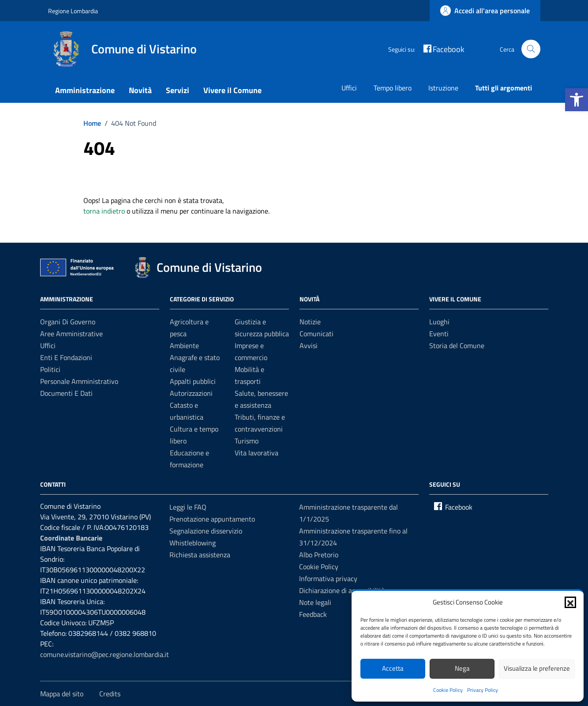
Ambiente (184, 345)
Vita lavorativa (257, 453)
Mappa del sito (62, 694)
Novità (140, 90)
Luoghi (439, 322)
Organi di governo (68, 322)
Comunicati (316, 334)
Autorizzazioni (191, 393)
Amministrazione (85, 90)
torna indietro (104, 211)
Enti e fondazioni (66, 357)
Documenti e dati (66, 393)
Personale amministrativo (79, 381)
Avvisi (309, 345)
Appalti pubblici (193, 381)
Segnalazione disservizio (206, 531)
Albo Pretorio (319, 555)
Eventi (439, 334)
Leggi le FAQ (188, 507)
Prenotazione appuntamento (212, 519)
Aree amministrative (71, 334)
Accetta (393, 668)
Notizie (310, 322)
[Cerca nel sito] (531, 49)
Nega (462, 668)
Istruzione (443, 88)
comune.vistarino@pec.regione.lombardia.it (105, 654)
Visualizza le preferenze (537, 668)
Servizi (178, 90)
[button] (577, 100)
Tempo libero (393, 88)
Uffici (349, 88)
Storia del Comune (457, 345)
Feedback (313, 614)
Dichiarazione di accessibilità (342, 590)
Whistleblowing (193, 543)
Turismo (247, 441)
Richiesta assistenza (200, 555)
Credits (110, 694)
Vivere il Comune (232, 90)
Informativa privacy (328, 578)
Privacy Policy (483, 690)
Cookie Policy (448, 690)
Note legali (315, 602)
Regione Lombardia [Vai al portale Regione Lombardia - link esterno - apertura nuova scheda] (73, 11)
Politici (50, 369)
